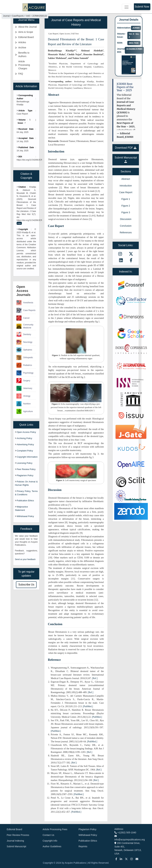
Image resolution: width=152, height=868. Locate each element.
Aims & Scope (26, 32)
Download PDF (126, 148)
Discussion (126, 219)
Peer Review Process (18, 835)
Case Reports (26, 310)
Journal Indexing (15, 841)
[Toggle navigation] (126, 7)
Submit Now (142, 7)
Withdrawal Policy (25, 516)
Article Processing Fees (55, 829)
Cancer (23, 318)
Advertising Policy (25, 444)
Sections (126, 171)
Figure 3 (126, 212)
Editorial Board (26, 37)
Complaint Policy (25, 451)
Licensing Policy (25, 463)
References (126, 232)
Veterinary (24, 388)
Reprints (83, 846)
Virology (23, 396)
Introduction (126, 186)
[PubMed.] (88, 706)
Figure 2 (126, 206)
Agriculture (25, 411)
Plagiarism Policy (25, 475)
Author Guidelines (52, 846)
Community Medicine (25, 326)
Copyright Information (27, 457)
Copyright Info (50, 841)
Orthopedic (25, 358)
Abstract (126, 179)
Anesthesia (25, 303)
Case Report (126, 192)
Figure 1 (126, 199)
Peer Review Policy (26, 469)
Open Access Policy (26, 432)
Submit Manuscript (16, 846)
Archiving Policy (24, 438)
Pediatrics (24, 365)
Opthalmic (24, 350)
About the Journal (28, 27)
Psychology (25, 373)
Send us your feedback (25, 559)
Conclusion (126, 226)
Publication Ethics (25, 501)
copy (19, 223)
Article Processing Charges (24, 65)
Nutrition (24, 404)
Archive (22, 48)
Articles (22, 42)
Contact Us (48, 835)
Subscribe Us (26, 585)
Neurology (24, 342)
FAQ (21, 74)
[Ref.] (95, 678)
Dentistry (24, 334)
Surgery (23, 381)
